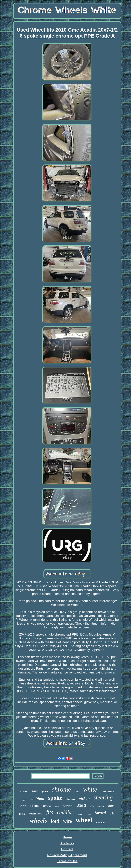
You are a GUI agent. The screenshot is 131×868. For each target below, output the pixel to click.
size (57, 807)
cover (24, 791)
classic (101, 806)
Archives (67, 843)
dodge (88, 814)
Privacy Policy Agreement (67, 855)
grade (45, 791)
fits (50, 812)
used (81, 805)
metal (22, 814)
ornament (36, 813)
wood (47, 806)
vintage (100, 822)
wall (35, 791)
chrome (61, 789)
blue (111, 806)
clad (23, 806)
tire (92, 806)
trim (112, 813)
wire (68, 821)
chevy (24, 800)
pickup (84, 798)
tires (77, 791)
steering (103, 797)
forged (100, 813)
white (90, 789)
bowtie (68, 806)
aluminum (108, 791)
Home (67, 837)
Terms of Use (67, 861)
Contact (67, 849)
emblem (37, 798)
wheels (39, 820)
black (80, 814)
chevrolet (71, 799)
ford (55, 821)
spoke (55, 798)
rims (35, 805)
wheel (84, 820)
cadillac (65, 812)
